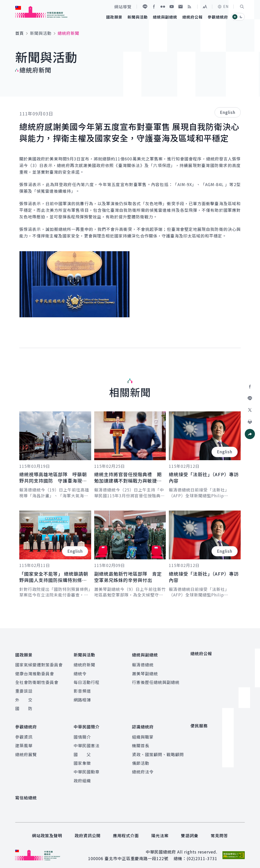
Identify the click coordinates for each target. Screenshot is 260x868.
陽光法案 (160, 831)
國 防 (24, 706)
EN (223, 6)
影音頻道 (82, 689)
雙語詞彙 (190, 831)
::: (3, 3)
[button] (242, 7)
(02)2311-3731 (202, 855)
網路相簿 (82, 698)
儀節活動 (141, 759)
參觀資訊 (24, 733)
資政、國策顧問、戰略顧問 (158, 750)
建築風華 (24, 741)
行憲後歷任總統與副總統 (156, 680)
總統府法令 (143, 768)
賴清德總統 (143, 663)
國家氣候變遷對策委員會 (39, 663)
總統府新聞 (84, 663)
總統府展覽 (26, 750)
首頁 (20, 33)
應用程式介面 (126, 831)
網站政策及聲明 (47, 831)
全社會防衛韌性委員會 (37, 680)
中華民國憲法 (87, 741)
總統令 (80, 671)
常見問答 (219, 831)
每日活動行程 (87, 680)
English (228, 112)
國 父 (82, 750)
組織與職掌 (143, 733)
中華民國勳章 (87, 768)
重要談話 (24, 689)
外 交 (24, 698)
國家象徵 (82, 759)
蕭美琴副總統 (145, 671)
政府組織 (82, 776)
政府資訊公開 (88, 831)
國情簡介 (82, 733)
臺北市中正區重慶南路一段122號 (136, 855)
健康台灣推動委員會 (35, 671)
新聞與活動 (41, 33)
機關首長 (141, 741)
